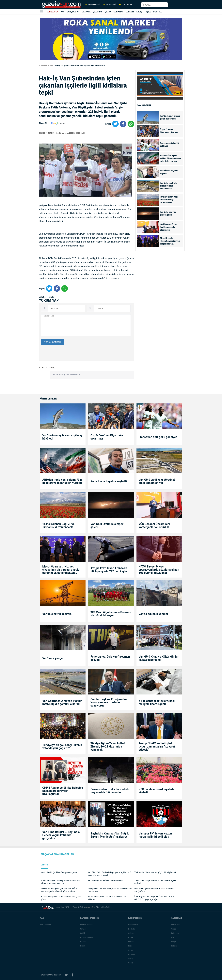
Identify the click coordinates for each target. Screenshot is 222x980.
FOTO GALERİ (109, 5)
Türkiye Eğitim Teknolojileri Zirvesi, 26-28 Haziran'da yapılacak (108, 747)
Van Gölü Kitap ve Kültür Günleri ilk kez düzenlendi (159, 658)
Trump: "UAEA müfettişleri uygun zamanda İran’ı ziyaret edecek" (157, 747)
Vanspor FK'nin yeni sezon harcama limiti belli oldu (155, 835)
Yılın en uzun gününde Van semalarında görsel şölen (61, 898)
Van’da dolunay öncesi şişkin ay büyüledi (170, 117)
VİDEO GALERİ (125, 5)
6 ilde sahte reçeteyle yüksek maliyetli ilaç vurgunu (157, 702)
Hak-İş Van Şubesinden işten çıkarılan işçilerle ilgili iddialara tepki (80, 65)
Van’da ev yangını (53, 658)
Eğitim (83, 946)
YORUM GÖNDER (52, 342)
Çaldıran (132, 933)
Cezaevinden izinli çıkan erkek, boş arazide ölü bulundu (110, 791)
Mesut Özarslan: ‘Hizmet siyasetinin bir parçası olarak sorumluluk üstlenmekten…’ (170, 241)
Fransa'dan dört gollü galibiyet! (169, 145)
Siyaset (83, 929)
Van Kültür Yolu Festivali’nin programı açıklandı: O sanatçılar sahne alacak (109, 874)
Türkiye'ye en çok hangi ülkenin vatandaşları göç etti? (62, 747)
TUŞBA (148, 12)
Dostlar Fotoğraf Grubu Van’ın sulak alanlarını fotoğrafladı (154, 890)
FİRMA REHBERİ (93, 5)
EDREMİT (130, 12)
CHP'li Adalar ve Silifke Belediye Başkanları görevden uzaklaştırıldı (63, 791)
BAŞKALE (86, 12)
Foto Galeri (176, 925)
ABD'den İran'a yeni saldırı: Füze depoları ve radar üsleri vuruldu (171, 158)
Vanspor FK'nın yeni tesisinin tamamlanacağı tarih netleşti (156, 882)
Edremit (131, 942)
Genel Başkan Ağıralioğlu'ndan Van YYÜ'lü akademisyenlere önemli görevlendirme (59, 890)
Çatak (131, 937)
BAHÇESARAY (73, 12)
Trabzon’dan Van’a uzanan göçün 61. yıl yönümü (155, 872)
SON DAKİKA (52, 12)
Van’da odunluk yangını (153, 614)
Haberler (44, 65)
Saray (131, 959)
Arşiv (173, 937)
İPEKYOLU (158, 12)
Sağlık (83, 933)
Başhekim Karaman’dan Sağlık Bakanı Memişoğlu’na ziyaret (110, 835)
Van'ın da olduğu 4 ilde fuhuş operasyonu (59, 872)
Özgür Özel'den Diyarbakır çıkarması (169, 131)
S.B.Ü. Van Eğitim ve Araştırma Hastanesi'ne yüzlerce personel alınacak (60, 882)
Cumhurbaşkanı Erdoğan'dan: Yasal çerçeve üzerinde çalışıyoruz (109, 702)
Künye (174, 942)
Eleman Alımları (87, 925)
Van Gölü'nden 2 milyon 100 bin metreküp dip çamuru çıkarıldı (62, 702)
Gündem (45, 865)
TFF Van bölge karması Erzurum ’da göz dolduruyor (111, 614)
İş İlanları (175, 933)
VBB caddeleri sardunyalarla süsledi (157, 791)
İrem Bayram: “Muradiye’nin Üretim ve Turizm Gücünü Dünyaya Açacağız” (154, 898)
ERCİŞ (139, 12)
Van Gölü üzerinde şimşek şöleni (168, 213)
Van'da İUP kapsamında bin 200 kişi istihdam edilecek (107, 898)
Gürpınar (132, 954)
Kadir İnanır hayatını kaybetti (169, 172)
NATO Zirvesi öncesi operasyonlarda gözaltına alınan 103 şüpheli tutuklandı (159, 570)
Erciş (130, 946)
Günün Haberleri (87, 937)
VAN (62, 12)
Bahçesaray (133, 925)
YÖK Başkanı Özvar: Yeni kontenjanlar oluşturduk (169, 227)
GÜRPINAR (118, 12)
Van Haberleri (46, 925)
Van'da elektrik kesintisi (57, 614)
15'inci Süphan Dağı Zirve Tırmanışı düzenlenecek (169, 200)
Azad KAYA (91, 907)
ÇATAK (108, 12)
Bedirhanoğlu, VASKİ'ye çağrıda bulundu (105, 880)
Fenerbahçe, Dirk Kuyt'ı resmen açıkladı (110, 658)
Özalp (131, 963)
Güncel (83, 942)
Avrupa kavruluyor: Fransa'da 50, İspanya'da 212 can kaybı (109, 570)
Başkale (132, 929)
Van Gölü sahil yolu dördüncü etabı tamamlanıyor (169, 186)
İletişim (174, 946)
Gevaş (131, 950)
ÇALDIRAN (98, 12)
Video (174, 929)
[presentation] (63, 370)
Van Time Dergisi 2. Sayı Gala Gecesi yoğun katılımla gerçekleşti (61, 835)
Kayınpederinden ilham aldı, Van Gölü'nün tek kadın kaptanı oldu (110, 890)
